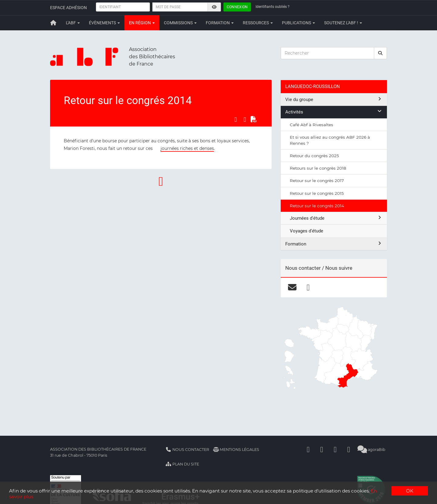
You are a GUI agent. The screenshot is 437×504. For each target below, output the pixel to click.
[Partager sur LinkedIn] (245, 120)
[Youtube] (335, 450)
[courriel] (292, 287)
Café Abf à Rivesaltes (312, 125)
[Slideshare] (349, 450)
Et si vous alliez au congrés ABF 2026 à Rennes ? (330, 140)
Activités (334, 112)
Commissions (180, 23)
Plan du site (182, 464)
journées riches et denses (187, 148)
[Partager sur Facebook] (235, 120)
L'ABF (73, 23)
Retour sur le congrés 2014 (317, 206)
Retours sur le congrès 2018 (318, 168)
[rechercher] (381, 53)
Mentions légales (236, 450)
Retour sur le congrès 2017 (317, 181)
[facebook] (308, 287)
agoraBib (372, 450)
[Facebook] (308, 450)
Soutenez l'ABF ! (343, 23)
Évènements (104, 23)
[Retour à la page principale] (53, 23)
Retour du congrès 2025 (314, 156)
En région (142, 23)
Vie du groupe (334, 99)
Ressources (258, 23)
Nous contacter (187, 450)
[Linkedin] (322, 450)
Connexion (237, 7)
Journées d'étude (336, 218)
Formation (220, 23)
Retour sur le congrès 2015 (317, 193)
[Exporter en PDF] (254, 120)
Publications (298, 23)
